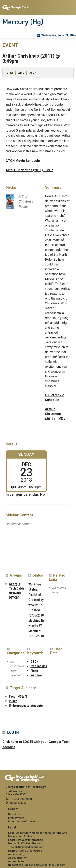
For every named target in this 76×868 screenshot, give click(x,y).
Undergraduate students (26, 706)
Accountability (17, 858)
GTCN (34, 662)
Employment (16, 818)
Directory (14, 814)
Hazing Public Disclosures (25, 851)
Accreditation (17, 861)
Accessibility (16, 854)
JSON (33, 73)
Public (13, 701)
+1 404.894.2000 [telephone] (21, 799)
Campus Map (18, 803)
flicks (34, 671)
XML (21, 73)
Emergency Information (23, 821)
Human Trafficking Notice (24, 843)
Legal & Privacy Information (26, 840)
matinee (36, 675)
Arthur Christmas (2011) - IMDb (29, 170)
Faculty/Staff (18, 697)
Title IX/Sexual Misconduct (25, 847)
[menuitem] (38, 815)
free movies (39, 666)
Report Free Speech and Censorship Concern (37, 865)
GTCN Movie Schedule (23, 161)
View (10, 73)
